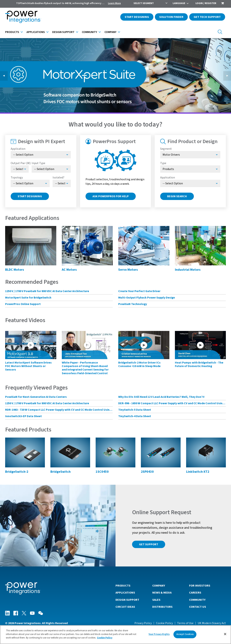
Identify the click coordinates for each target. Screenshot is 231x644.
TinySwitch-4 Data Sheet (135, 416)
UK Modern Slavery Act (212, 623)
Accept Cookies (185, 634)
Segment (166, 149)
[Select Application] (41, 155)
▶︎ (229, 76)
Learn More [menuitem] (114, 3)
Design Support (63, 32)
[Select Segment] (190, 155)
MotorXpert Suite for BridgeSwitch (28, 298)
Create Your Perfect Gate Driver (139, 291)
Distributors (162, 607)
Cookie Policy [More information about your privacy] (105, 638)
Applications (36, 32)
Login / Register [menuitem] (206, 3)
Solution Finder (171, 17)
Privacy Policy (143, 623)
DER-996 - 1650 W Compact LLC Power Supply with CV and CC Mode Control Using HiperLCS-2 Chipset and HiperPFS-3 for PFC (172, 403)
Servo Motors (128, 270)
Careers (195, 593)
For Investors (200, 586)
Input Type (38, 163)
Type (163, 163)
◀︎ (5, 76)
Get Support (149, 544)
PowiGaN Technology (133, 304)
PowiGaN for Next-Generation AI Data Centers (36, 397)
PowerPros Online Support (23, 304)
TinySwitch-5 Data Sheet (135, 410)
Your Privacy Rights (159, 634)
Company (110, 32)
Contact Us (198, 607)
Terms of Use (185, 623)
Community (89, 32)
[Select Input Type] (51, 169)
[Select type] (190, 169)
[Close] (225, 634)
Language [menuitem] (179, 3)
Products (12, 32)
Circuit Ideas (125, 607)
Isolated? (58, 178)
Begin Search (177, 196)
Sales (156, 600)
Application (18, 149)
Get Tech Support (207, 17)
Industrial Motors (188, 270)
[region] (115, 635)
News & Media (162, 593)
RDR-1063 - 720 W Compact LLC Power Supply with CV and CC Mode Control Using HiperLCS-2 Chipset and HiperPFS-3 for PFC (59, 410)
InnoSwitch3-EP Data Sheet (23, 416)
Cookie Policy (164, 623)
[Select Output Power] (20, 169)
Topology (17, 178)
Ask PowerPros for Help (111, 196)
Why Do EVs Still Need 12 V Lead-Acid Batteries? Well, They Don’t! (161, 397)
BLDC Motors (15, 270)
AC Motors (69, 270)
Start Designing (137, 17)
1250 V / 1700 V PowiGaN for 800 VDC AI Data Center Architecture (47, 291)
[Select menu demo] (62, 183)
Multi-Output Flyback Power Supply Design (147, 298)
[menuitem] (223, 4)
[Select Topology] (30, 183)
